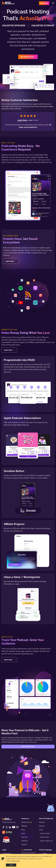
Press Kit (24, 837)
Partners (42, 822)
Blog (23, 830)
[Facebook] (3, 827)
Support (24, 845)
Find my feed (44, 837)
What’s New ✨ (27, 822)
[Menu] (53, 3)
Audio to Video (45, 833)
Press (23, 833)
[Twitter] (7, 827)
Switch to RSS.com (46, 841)
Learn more (16, 861)
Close (11, 865)
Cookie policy (7, 853)
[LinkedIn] (10, 827)
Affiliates (24, 826)
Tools (41, 830)
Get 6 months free (28, 747)
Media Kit (24, 841)
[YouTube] (14, 827)
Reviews (42, 826)
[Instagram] (17, 827)
